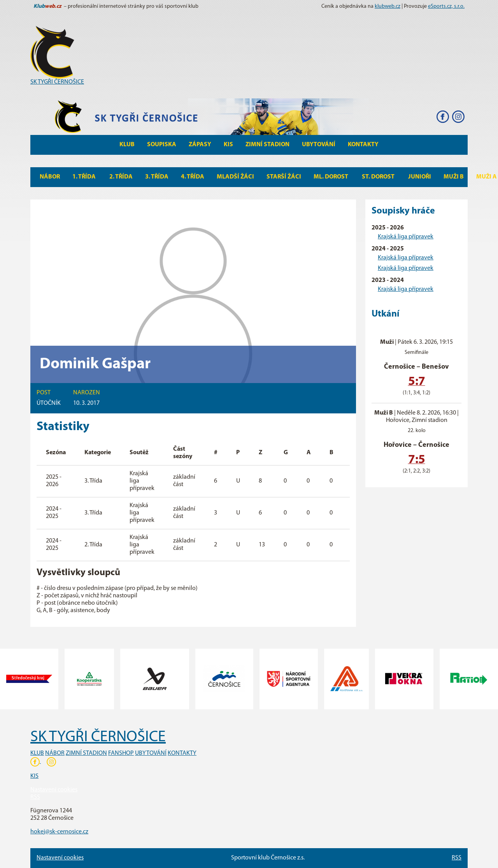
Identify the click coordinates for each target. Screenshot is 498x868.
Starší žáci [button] (284, 177)
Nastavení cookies (54, 790)
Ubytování (319, 145)
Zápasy (200, 145)
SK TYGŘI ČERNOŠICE (57, 82)
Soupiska (162, 145)
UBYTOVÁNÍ (151, 753)
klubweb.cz (388, 6)
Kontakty (363, 145)
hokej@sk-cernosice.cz (59, 832)
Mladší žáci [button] (235, 177)
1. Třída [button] (85, 177)
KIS (228, 145)
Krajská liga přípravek (406, 237)
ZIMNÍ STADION (86, 753)
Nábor (50, 177)
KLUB (37, 753)
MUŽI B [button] (454, 177)
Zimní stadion (267, 145)
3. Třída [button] (157, 177)
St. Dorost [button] (379, 177)
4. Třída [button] (193, 177)
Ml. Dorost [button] (331, 177)
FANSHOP (121, 753)
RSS (35, 797)
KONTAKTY (182, 753)
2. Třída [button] (121, 177)
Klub (127, 145)
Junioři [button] (420, 177)
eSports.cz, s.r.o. (446, 6)
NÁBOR (55, 753)
